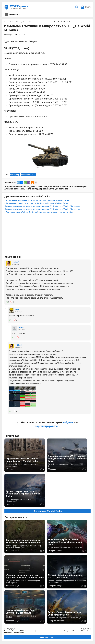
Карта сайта (10, 639)
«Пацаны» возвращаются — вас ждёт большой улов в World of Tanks (36, 203)
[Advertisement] (47, 236)
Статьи (51, 621)
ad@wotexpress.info (34, 621)
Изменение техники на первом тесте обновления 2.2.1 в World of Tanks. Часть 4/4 (42, 206)
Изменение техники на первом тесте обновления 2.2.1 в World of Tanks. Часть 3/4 (42, 209)
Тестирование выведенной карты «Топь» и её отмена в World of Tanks (37, 200)
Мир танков (53, 618)
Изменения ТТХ (29, 174)
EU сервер (15, 174)
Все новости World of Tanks (48, 476)
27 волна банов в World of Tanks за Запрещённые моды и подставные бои (39, 212)
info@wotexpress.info (25, 618)
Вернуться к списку (48, 567)
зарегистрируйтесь (47, 426)
